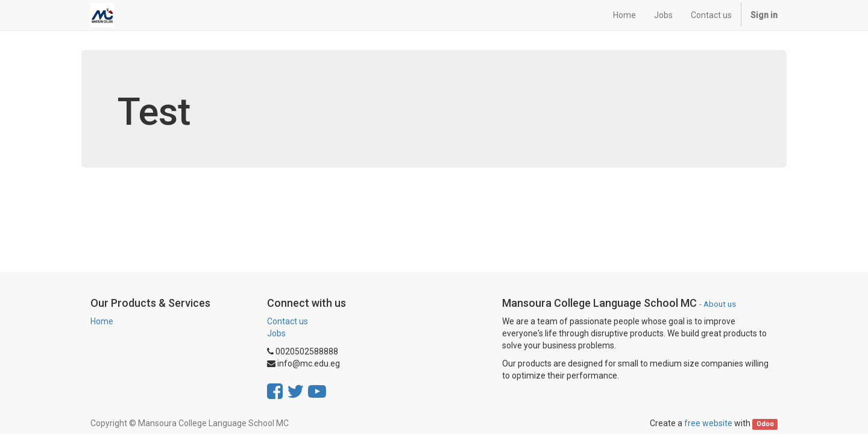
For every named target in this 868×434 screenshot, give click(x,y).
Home (102, 321)
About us (720, 304)
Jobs (276, 333)
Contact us (288, 321)
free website (708, 423)
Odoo (765, 424)
